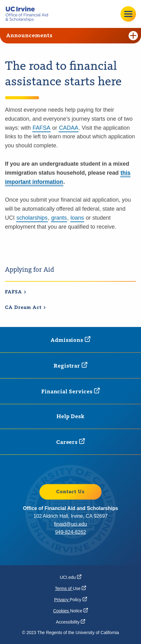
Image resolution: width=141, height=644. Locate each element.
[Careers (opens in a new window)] (70, 442)
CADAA (69, 128)
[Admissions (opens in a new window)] (70, 340)
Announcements (72, 36)
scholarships (32, 218)
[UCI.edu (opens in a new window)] (70, 577)
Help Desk (70, 417)
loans (77, 218)
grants (59, 218)
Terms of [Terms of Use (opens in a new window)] (70, 588)
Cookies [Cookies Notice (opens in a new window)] (70, 611)
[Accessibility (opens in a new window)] (70, 622)
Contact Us (70, 492)
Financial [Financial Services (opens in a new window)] (70, 391)
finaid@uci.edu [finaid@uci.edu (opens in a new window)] (70, 524)
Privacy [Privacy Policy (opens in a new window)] (70, 600)
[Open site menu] (128, 14)
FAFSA (41, 128)
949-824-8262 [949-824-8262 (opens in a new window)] (70, 532)
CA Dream (25, 308)
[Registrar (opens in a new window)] (70, 366)
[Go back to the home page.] (29, 14)
